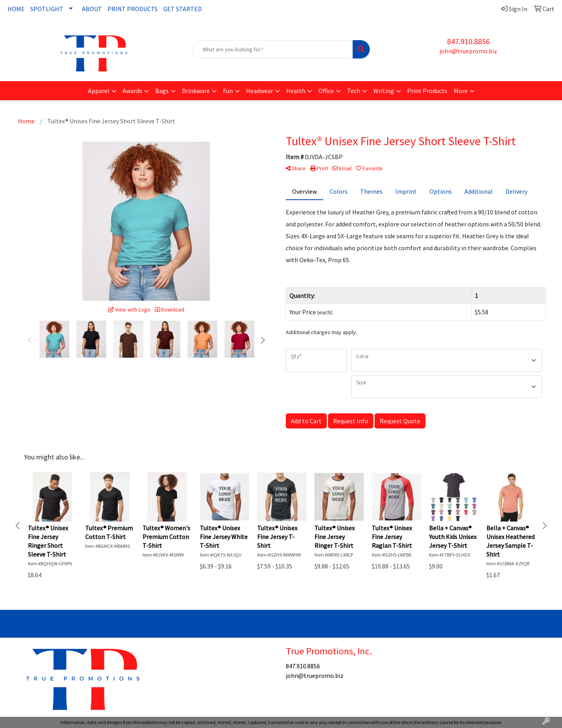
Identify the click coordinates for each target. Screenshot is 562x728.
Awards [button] (132, 91)
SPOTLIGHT (47, 9)
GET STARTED (182, 9)
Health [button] (296, 91)
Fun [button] (228, 91)
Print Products (427, 91)
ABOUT (92, 9)
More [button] (461, 91)
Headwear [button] (260, 91)
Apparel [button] (99, 91)
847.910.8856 (468, 41)
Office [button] (326, 91)
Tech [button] (354, 91)
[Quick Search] (273, 49)
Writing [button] (384, 91)
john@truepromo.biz (468, 51)
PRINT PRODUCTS (133, 9)
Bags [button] (162, 91)
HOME (16, 9)
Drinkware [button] (196, 91)
